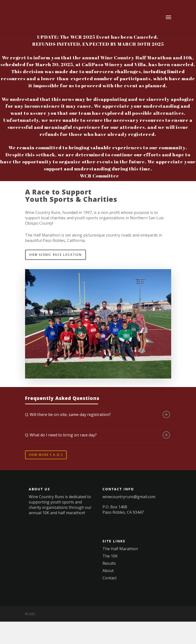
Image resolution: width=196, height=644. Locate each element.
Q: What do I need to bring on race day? (98, 435)
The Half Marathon (120, 549)
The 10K (110, 556)
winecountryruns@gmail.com (129, 497)
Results (109, 563)
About (108, 571)
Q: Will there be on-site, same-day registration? (98, 415)
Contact (110, 578)
